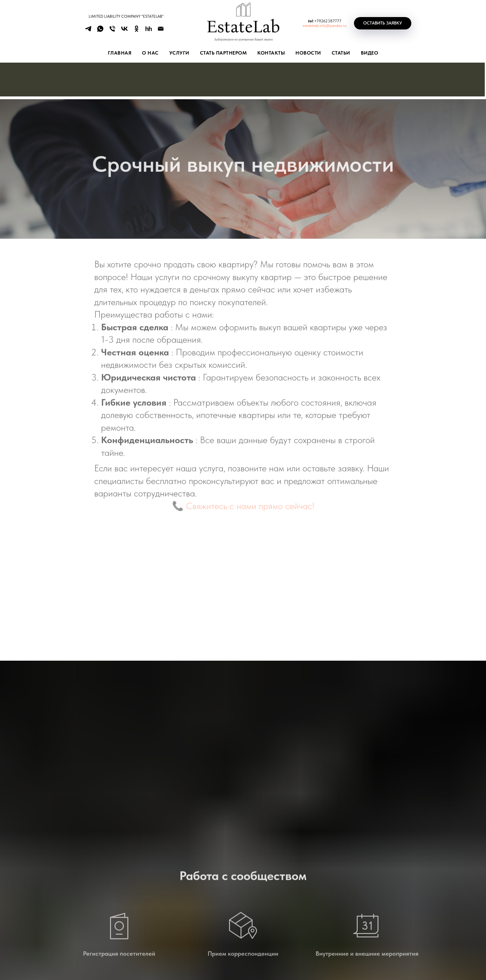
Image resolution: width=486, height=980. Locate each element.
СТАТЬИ (341, 53)
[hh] (149, 31)
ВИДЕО (370, 53)
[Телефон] (112, 31)
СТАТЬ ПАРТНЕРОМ (223, 53)
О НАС (150, 53)
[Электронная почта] (161, 31)
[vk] (124, 31)
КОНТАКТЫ (271, 53)
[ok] (137, 31)
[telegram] (88, 31)
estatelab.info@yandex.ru (325, 26)
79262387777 (329, 21)
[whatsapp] (100, 31)
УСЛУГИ (179, 53)
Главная (120, 53)
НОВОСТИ (308, 53)
